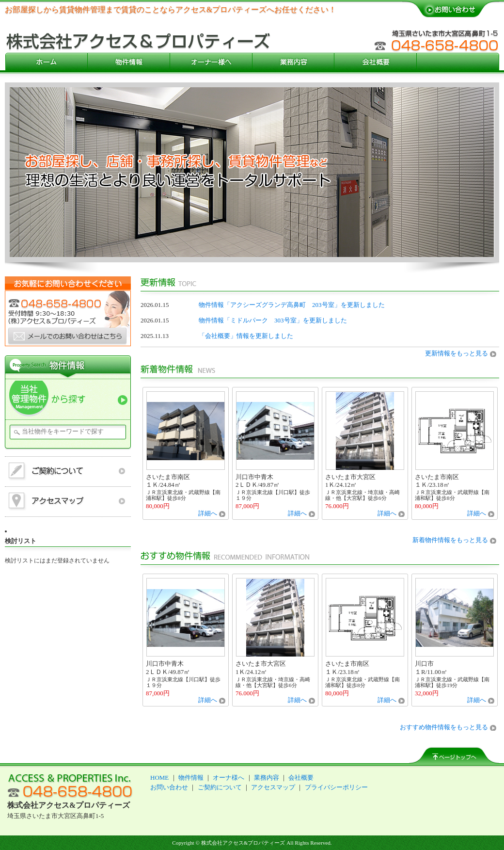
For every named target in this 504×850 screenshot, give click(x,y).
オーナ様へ (228, 778)
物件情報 (191, 778)
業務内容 (267, 778)
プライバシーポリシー (336, 787)
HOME (159, 778)
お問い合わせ (169, 787)
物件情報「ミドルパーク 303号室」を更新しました (273, 320)
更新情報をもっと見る (457, 353)
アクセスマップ (273, 787)
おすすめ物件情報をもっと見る (444, 727)
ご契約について (220, 787)
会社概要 (301, 778)
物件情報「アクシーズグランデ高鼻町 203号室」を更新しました (292, 305)
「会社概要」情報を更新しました (246, 336)
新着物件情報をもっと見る (450, 540)
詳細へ (208, 513)
